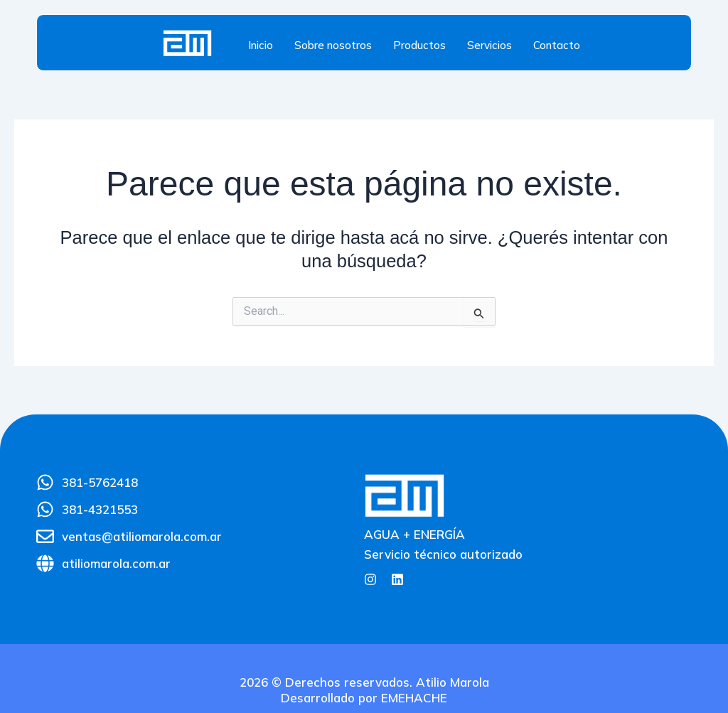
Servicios (489, 45)
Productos (419, 45)
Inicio (261, 45)
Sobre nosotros (333, 45)
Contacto (557, 45)
